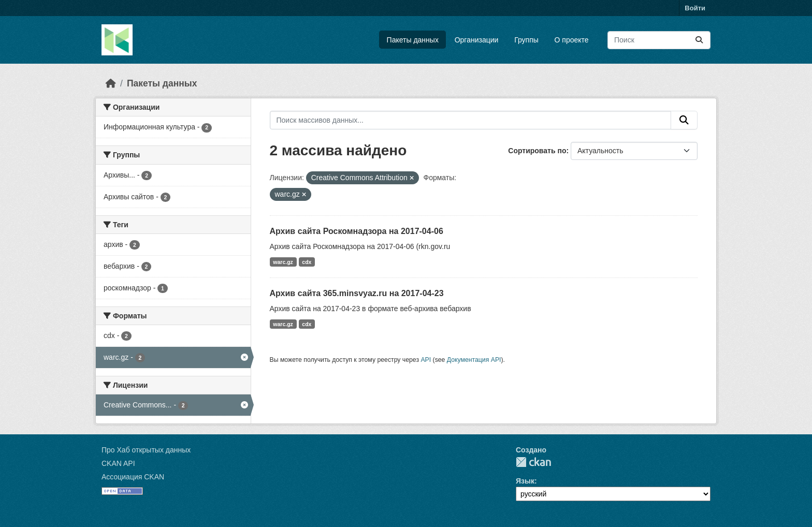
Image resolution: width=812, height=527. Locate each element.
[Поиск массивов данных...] (659, 40)
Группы (526, 40)
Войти (695, 8)
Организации (477, 40)
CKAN (533, 462)
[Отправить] (699, 40)
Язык (525, 481)
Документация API (474, 360)
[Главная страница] (111, 83)
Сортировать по (537, 151)
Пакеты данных (413, 40)
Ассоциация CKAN (133, 477)
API (426, 360)
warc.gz (283, 262)
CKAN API (118, 463)
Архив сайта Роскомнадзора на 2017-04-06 (357, 231)
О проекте (572, 40)
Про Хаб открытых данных (146, 450)
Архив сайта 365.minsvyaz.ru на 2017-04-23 (357, 293)
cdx (307, 262)
